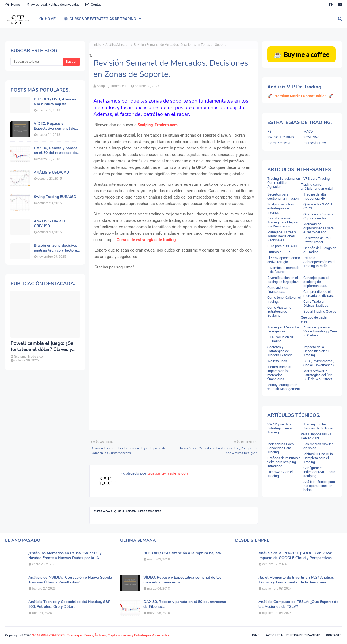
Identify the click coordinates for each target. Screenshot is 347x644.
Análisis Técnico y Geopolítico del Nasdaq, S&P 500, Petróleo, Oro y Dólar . (69, 604)
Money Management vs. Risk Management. (284, 387)
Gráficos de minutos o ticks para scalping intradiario (284, 462)
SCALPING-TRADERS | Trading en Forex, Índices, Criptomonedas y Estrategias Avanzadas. (101, 635)
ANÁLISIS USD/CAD (52, 173)
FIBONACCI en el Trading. (280, 474)
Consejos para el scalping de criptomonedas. (316, 282)
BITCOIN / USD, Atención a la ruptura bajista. (56, 102)
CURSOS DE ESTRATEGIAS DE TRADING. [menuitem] (100, 19)
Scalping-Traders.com (113, 86)
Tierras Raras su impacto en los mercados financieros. (280, 373)
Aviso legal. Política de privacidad (52, 5)
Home (12, 5)
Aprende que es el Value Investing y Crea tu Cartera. (320, 331)
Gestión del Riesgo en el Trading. (320, 250)
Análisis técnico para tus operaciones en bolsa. (319, 486)
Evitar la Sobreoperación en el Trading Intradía (319, 262)
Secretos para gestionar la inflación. (283, 196)
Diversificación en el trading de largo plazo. (284, 280)
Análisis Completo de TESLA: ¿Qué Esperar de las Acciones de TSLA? (298, 604)
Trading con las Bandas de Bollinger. (319, 426)
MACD (308, 131)
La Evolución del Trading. (282, 339)
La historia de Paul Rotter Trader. (317, 240)
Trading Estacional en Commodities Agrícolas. (284, 183)
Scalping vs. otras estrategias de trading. (281, 208)
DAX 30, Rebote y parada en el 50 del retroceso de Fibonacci (56, 151)
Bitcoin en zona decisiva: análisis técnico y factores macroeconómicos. (56, 248)
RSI (270, 131)
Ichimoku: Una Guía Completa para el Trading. (318, 458)
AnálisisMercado (117, 45)
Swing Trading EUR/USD (55, 197)
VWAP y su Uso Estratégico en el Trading (280, 428)
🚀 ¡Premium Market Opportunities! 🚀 (300, 96)
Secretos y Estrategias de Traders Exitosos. (280, 351)
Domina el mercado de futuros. (285, 270)
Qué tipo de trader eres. (314, 319)
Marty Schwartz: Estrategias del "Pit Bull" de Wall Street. (318, 375)
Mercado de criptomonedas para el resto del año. (319, 228)
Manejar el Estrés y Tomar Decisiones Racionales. (282, 236)
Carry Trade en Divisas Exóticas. (316, 304)
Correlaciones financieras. (278, 290)
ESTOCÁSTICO (315, 143)
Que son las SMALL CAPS (318, 206)
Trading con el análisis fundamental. (317, 186)
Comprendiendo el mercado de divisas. (319, 294)
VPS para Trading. (317, 179)
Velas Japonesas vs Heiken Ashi (316, 436)
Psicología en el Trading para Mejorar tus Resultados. (283, 222)
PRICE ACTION (279, 143)
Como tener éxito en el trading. (284, 299)
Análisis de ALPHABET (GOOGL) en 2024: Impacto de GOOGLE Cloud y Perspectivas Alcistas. (295, 556)
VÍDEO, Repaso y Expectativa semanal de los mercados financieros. (56, 126)
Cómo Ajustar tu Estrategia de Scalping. (279, 311)
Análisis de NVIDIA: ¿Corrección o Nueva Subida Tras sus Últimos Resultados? (70, 580)
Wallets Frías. (278, 361)
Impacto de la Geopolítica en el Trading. (316, 351)
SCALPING (312, 137)
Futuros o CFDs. (279, 252)
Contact (94, 5)
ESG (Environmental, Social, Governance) (319, 363)
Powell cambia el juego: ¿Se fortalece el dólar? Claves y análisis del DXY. (42, 347)
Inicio (97, 45)
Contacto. (334, 635)
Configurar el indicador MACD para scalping (319, 472)
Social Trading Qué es (320, 311)
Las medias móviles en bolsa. (319, 446)
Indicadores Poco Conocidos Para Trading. (281, 448)
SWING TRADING (281, 137)
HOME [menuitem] (47, 19)
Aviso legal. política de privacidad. (293, 635)
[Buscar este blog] (37, 62)
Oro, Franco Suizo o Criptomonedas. (318, 216)
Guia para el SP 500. (282, 246)
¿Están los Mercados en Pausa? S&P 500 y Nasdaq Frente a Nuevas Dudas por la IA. (65, 556)
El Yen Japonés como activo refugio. (284, 260)
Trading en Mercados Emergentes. (283, 329)
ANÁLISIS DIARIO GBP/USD (49, 224)
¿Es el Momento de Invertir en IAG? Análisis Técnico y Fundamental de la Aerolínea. (296, 580)
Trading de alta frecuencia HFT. (315, 196)
